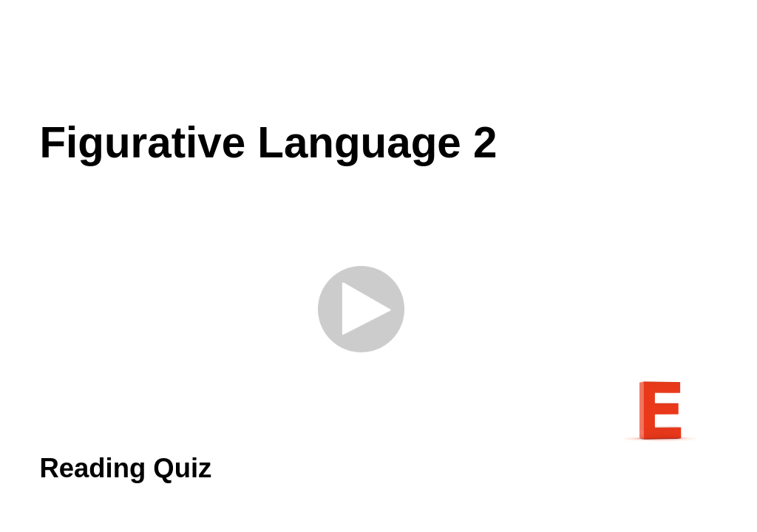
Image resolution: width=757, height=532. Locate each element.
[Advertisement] (378, 59)
